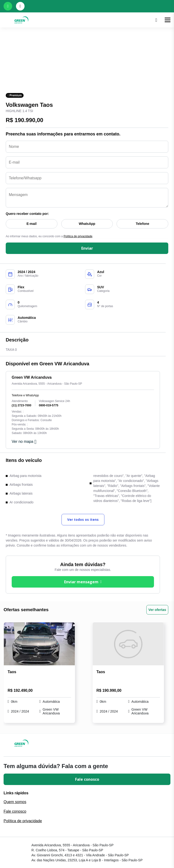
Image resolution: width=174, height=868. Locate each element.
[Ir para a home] (78, 20)
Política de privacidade (78, 236)
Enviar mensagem (83, 582)
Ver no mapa (24, 442)
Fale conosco (87, 779)
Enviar (87, 248)
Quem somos (15, 802)
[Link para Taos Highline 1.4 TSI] (39, 644)
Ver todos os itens (83, 519)
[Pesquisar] (156, 20)
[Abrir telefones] (20, 6)
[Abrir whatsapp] (8, 6)
